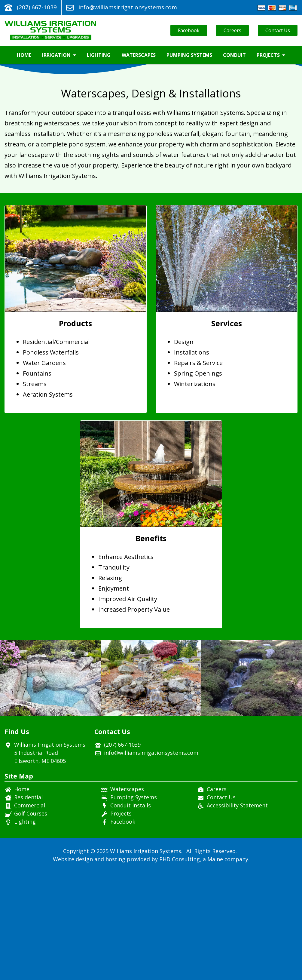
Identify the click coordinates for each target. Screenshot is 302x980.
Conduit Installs (131, 913)
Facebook (189, 30)
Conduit (234, 55)
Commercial (30, 913)
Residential (28, 905)
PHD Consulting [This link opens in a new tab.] (180, 967)
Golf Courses (31, 921)
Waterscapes (139, 55)
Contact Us (278, 30)
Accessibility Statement (237, 913)
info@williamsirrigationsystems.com (128, 7)
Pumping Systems (189, 55)
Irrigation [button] (59, 55)
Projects (121, 921)
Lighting (99, 55)
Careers (232, 30)
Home (24, 55)
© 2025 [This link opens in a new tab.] (99, 959)
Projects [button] (271, 55)
